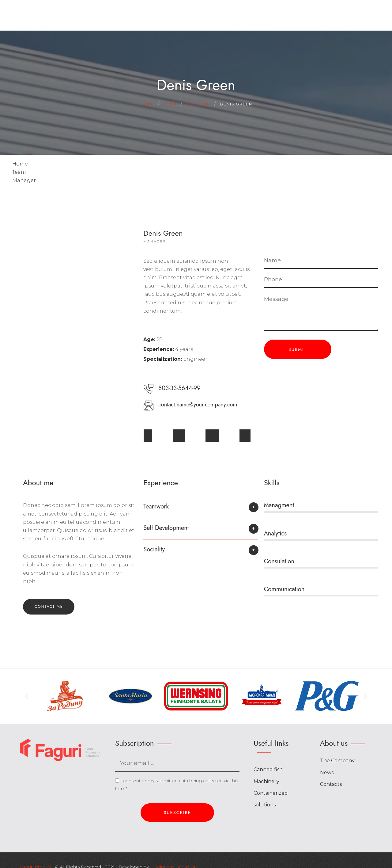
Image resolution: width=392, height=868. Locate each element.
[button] (200, 510)
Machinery (266, 781)
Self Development (166, 528)
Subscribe (177, 812)
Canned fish (268, 769)
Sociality (154, 549)
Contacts (331, 784)
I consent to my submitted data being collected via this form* (177, 785)
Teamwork (156, 506)
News (327, 773)
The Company (337, 761)
